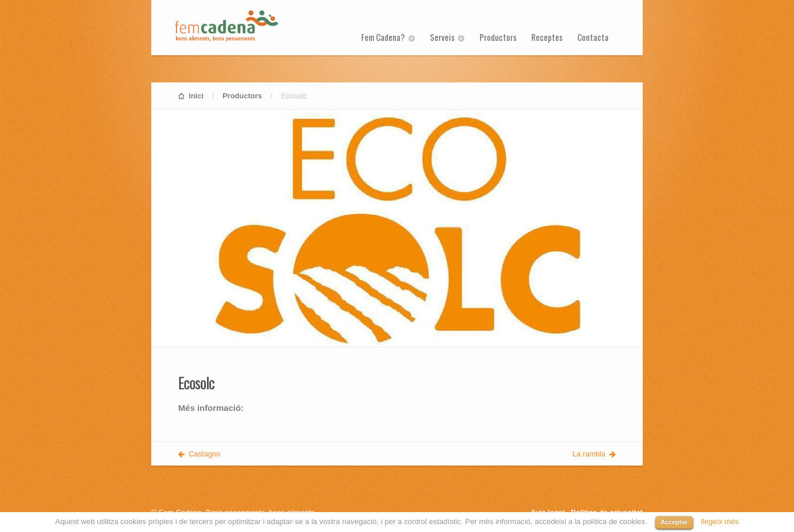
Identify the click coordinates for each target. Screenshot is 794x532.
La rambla (589, 454)
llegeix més (720, 521)
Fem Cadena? (383, 37)
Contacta (593, 37)
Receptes (547, 37)
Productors (498, 37)
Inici (196, 96)
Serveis (442, 37)
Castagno (205, 454)
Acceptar (674, 522)
